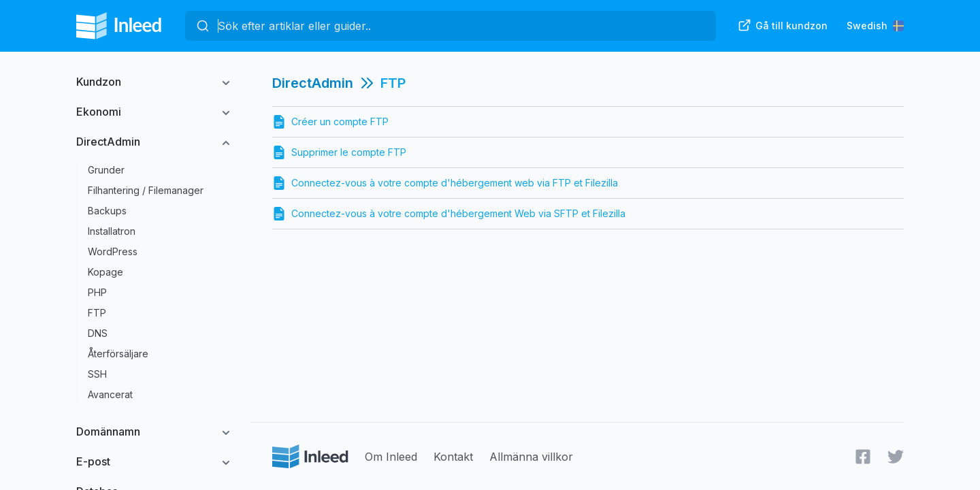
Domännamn (108, 431)
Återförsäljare (118, 354)
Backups (107, 211)
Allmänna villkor (531, 457)
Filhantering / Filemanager (146, 190)
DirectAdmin (108, 142)
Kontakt (453, 457)
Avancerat (110, 394)
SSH (97, 374)
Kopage (105, 272)
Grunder (106, 170)
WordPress (113, 251)
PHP (97, 292)
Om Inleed (391, 457)
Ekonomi (99, 112)
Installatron (112, 231)
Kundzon (99, 82)
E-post (93, 461)
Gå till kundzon (783, 25)
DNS (98, 333)
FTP (97, 313)
